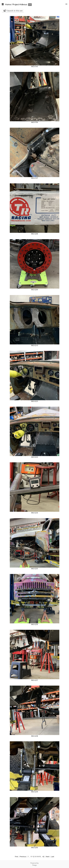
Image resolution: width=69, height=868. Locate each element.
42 (43, 857)
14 (38, 857)
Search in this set (15, 11)
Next (48, 857)
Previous (23, 857)
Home (8, 4)
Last (53, 857)
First (16, 857)
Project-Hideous (20, 4)
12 (33, 857)
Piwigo (35, 865)
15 (40, 857)
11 (31, 857)
